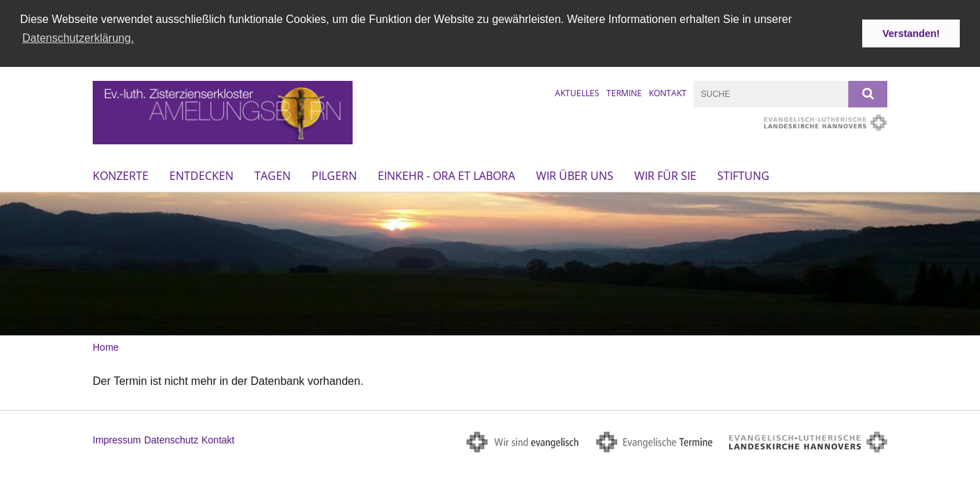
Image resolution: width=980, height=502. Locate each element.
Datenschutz (171, 439)
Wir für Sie (665, 174)
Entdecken (201, 174)
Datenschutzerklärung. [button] (78, 38)
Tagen (273, 174)
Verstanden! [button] (911, 33)
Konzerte (121, 174)
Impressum (117, 439)
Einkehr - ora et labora (446, 174)
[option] (490, 263)
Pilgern (334, 174)
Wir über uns (575, 174)
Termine (624, 92)
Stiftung (743, 174)
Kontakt (668, 92)
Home (106, 346)
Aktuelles (577, 92)
